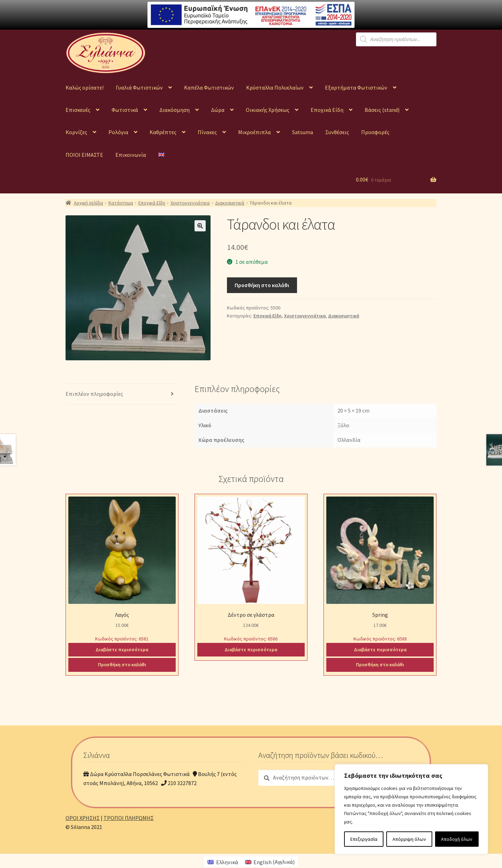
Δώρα (218, 110)
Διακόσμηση (174, 110)
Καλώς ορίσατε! (85, 87)
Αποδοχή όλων (457, 839)
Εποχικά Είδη (327, 110)
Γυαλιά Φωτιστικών (139, 87)
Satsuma (303, 132)
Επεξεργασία (364, 839)
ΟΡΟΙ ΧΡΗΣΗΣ (83, 818)
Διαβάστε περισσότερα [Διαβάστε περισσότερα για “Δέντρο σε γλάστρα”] (251, 650)
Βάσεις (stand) (382, 110)
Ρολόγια (118, 132)
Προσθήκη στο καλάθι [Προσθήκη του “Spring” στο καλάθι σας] (380, 665)
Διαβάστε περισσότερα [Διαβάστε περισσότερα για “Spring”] (380, 650)
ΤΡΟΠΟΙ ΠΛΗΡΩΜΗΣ (129, 818)
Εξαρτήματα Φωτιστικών (356, 87)
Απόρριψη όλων (409, 839)
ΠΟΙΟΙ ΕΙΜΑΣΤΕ (84, 155)
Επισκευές (78, 110)
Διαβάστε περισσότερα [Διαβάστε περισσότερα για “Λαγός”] (122, 650)
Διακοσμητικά (230, 203)
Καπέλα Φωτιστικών (209, 87)
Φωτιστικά (125, 110)
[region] (411, 809)
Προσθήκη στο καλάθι (262, 285)
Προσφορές (375, 132)
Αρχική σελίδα (89, 203)
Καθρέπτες (163, 132)
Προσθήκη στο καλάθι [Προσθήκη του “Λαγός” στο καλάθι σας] (122, 665)
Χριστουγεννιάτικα (190, 203)
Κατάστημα (121, 203)
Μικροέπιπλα (254, 132)
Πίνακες (207, 132)
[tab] (122, 394)
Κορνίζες (76, 132)
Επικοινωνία (131, 155)
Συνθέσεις (337, 132)
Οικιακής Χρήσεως (268, 110)
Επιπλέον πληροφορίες (94, 394)
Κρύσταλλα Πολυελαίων (275, 87)
